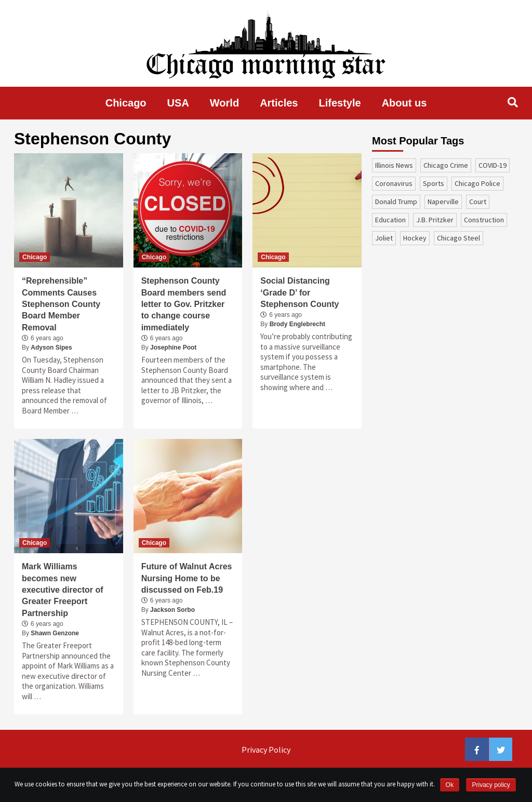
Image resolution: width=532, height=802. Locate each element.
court (478, 202)
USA (178, 103)
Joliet (384, 238)
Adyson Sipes (51, 347)
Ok (450, 785)
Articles (279, 103)
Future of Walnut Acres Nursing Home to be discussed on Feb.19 (187, 578)
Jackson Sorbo (172, 610)
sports (434, 183)
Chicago (126, 103)
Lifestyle (340, 103)
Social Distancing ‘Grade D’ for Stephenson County (300, 292)
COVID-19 (493, 165)
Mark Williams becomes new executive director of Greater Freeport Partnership (63, 590)
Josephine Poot (173, 347)
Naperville (443, 202)
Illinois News (394, 165)
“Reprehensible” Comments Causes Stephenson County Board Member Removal (61, 304)
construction (484, 220)
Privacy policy (491, 785)
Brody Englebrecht (297, 324)
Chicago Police (477, 183)
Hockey (415, 238)
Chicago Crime (446, 165)
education (390, 220)
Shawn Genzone (55, 633)
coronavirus (394, 183)
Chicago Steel (458, 238)
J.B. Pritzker (435, 220)
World (224, 103)
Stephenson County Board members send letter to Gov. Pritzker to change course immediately (184, 304)
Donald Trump (396, 202)
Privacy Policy (266, 750)
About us (404, 103)
